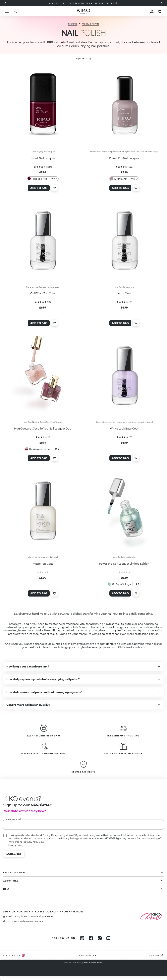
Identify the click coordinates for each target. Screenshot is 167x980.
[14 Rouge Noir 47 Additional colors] (43, 179)
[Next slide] (162, 3)
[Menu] (7, 11)
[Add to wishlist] (54, 188)
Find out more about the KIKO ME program (23, 921)
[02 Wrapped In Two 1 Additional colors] (43, 449)
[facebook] (91, 938)
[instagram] (82, 938)
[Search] (15, 11)
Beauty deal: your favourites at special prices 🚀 (83, 3)
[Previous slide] (5, 3)
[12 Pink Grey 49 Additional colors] (124, 179)
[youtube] (108, 938)
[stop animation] (22, 798)
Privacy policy (16, 845)
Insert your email (13, 819)
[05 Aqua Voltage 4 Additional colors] (124, 584)
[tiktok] (100, 938)
